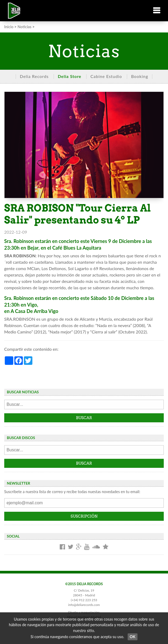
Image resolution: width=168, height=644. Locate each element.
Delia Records (34, 76)
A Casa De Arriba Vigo (35, 311)
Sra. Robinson (19, 241)
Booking (140, 76)
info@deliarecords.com (84, 605)
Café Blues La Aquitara (77, 248)
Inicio (9, 27)
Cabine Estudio (106, 76)
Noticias (24, 27)
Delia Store (70, 76)
